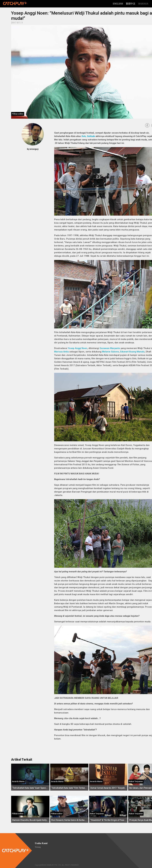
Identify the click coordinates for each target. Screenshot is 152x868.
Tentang (38, 847)
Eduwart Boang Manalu (132, 352)
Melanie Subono (111, 352)
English (118, 4)
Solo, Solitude (88, 136)
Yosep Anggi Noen (78, 348)
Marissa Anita (61, 352)
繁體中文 (131, 4)
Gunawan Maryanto (110, 348)
